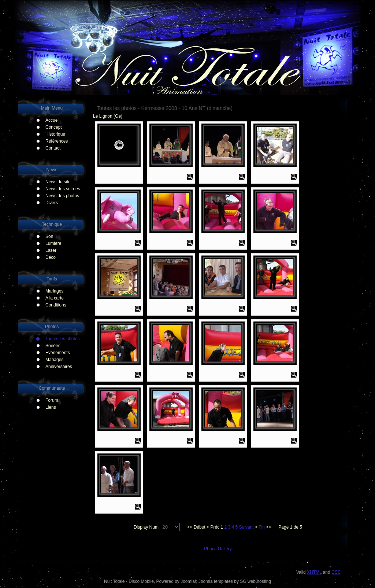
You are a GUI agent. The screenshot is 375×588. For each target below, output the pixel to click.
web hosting (259, 581)
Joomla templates (216, 581)
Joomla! (188, 581)
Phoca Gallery (218, 549)
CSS (336, 572)
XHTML (314, 572)
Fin (262, 527)
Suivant (246, 527)
